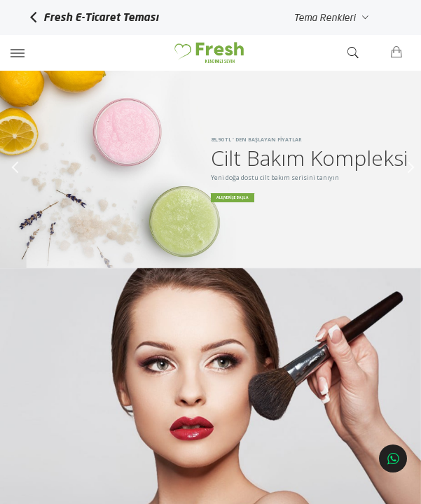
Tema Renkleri (330, 17)
